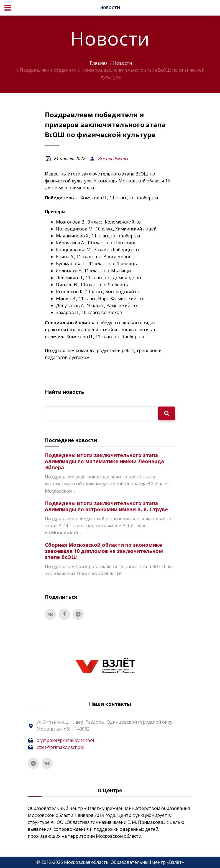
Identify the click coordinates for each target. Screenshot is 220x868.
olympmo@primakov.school (65, 740)
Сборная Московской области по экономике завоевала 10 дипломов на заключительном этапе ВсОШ (104, 551)
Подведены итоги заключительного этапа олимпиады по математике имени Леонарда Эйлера (104, 461)
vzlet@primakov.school (60, 747)
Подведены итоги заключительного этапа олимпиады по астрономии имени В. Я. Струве (106, 506)
